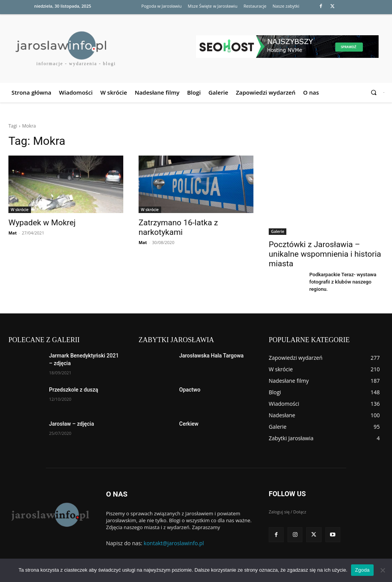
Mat (13, 233)
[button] (374, 93)
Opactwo (190, 390)
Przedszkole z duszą (73, 390)
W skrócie (20, 210)
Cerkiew (189, 424)
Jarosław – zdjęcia (71, 424)
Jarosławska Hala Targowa (211, 356)
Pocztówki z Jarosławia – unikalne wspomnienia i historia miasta (325, 254)
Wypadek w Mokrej (42, 223)
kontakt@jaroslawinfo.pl (174, 543)
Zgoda (362, 570)
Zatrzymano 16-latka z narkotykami (178, 227)
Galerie (278, 231)
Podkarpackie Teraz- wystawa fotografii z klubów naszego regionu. (340, 281)
